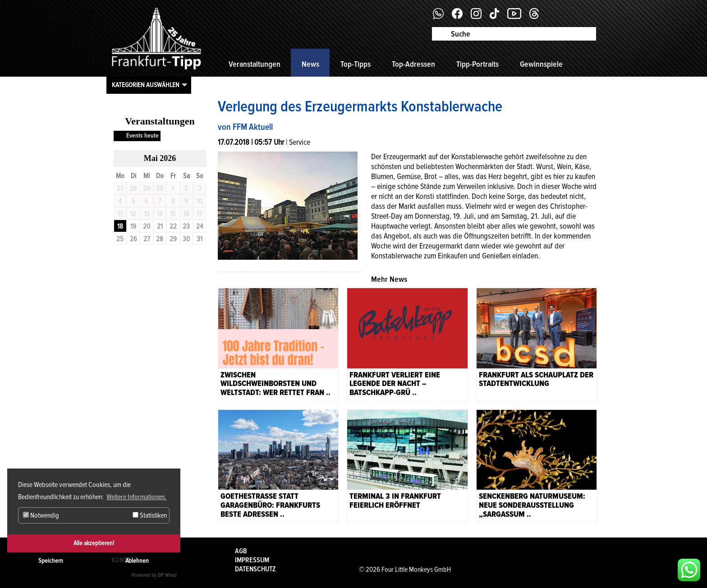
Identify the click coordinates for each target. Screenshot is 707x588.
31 (200, 239)
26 (133, 239)
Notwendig (41, 515)
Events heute (142, 136)
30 (186, 239)
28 (160, 239)
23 (186, 226)
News (310, 64)
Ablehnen (137, 561)
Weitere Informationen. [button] (136, 497)
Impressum (252, 560)
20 (147, 226)
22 (173, 226)
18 (120, 226)
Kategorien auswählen (146, 85)
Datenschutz (255, 569)
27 (147, 239)
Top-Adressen (413, 64)
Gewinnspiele (541, 64)
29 (173, 239)
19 (133, 226)
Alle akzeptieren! (94, 543)
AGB (241, 551)
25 (120, 239)
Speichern (51, 561)
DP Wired (167, 575)
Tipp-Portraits (477, 64)
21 (160, 226)
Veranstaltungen (255, 64)
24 (200, 226)
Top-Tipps (356, 64)
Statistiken (150, 515)
